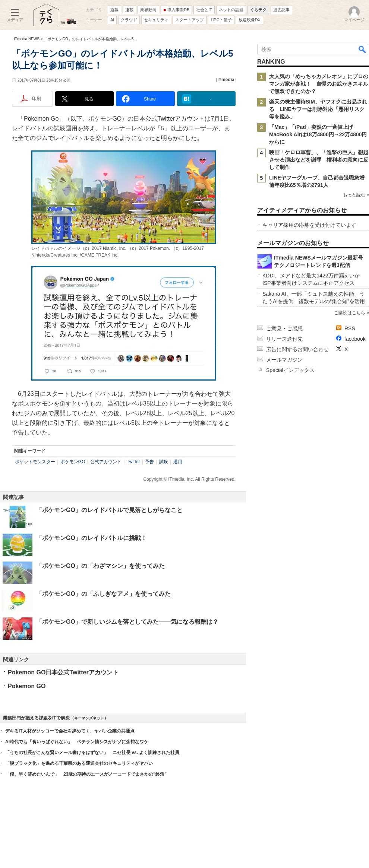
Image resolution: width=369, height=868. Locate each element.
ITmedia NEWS (27, 39)
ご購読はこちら (350, 313)
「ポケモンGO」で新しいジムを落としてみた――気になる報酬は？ (127, 622)
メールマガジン (284, 360)
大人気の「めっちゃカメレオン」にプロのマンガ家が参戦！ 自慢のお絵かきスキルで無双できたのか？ (319, 84)
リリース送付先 (284, 339)
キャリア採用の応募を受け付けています (309, 225)
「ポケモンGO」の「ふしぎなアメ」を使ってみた (103, 594)
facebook (355, 339)
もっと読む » (356, 195)
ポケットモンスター (35, 462)
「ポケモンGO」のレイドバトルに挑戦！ (92, 538)
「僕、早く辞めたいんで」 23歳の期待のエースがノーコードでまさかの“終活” (86, 774)
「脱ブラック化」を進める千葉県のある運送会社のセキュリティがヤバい (79, 763)
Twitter (133, 462)
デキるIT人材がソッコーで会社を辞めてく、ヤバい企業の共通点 (70, 731)
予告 (149, 462)
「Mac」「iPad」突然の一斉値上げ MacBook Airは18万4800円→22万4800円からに (318, 134)
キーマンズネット (89, 718)
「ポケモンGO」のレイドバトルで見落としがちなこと (109, 510)
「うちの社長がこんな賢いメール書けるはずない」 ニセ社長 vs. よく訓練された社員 (92, 753)
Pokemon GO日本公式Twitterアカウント (63, 672)
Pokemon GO (27, 686)
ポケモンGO (73, 462)
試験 (164, 462)
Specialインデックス (290, 370)
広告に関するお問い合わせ (297, 349)
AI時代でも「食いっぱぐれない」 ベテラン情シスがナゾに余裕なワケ (77, 742)
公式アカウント (106, 462)
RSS (350, 328)
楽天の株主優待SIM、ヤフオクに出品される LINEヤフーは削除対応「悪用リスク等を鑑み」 (318, 109)
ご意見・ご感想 (284, 328)
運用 (178, 462)
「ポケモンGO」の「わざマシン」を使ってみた (100, 566)
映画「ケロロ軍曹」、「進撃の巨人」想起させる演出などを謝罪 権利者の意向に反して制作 (319, 160)
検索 (363, 49)
